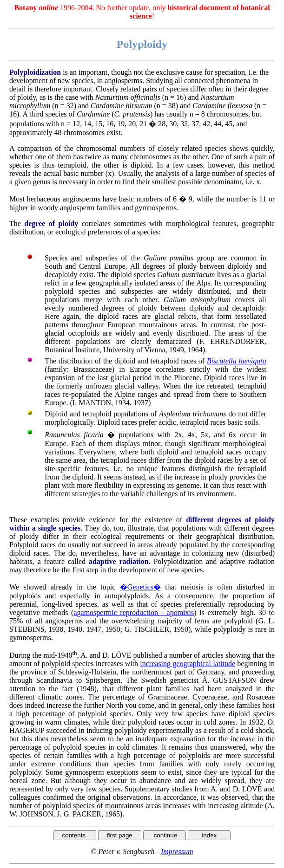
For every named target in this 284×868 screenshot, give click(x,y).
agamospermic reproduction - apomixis (134, 612)
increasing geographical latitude (188, 664)
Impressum (177, 852)
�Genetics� (140, 587)
